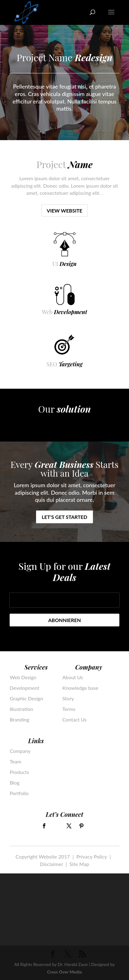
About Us (72, 677)
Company (20, 751)
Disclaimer (51, 864)
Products (19, 772)
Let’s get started (64, 517)
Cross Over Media (64, 972)
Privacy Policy (92, 856)
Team (15, 762)
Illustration (21, 709)
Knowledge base (80, 688)
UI (65, 264)
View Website (64, 211)
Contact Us (74, 720)
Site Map (79, 864)
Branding (19, 720)
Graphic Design (26, 698)
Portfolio (19, 793)
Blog (14, 783)
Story (68, 698)
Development (24, 688)
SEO (65, 364)
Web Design (23, 677)
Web (64, 312)
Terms (69, 709)
